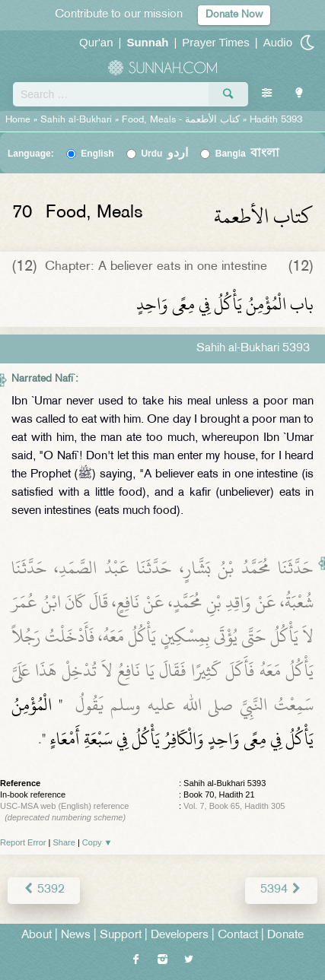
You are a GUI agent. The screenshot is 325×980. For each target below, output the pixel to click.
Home (18, 120)
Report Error (23, 842)
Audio (278, 42)
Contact (238, 936)
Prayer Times (215, 42)
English (97, 154)
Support (121, 936)
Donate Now (234, 15)
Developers (180, 936)
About (37, 936)
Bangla (248, 154)
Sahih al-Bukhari (76, 120)
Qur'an (96, 42)
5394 (281, 890)
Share (64, 842)
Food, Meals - (182, 120)
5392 (44, 890)
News (76, 936)
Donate (285, 936)
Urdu (164, 154)
